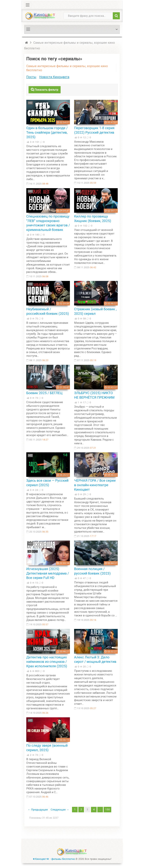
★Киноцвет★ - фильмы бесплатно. (54, 859)
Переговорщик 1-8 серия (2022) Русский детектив (94, 130)
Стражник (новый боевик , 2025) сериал (95, 311)
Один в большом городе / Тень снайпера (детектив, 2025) (47, 132)
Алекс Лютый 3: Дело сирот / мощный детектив (95, 659)
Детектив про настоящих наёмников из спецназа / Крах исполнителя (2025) (47, 662)
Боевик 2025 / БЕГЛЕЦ (44, 393)
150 (107, 809)
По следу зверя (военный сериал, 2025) (47, 748)
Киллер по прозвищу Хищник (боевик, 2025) (93, 218)
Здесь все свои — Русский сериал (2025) (47, 483)
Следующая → (59, 809)
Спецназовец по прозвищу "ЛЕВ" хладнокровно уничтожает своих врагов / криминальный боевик (48, 223)
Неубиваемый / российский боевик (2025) (48, 311)
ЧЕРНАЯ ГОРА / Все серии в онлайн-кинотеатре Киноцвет (95, 485)
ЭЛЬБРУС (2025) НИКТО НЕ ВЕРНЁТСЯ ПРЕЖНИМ (94, 395)
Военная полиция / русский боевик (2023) (92, 571)
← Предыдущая (38, 809)
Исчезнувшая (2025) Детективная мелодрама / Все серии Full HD (48, 573)
